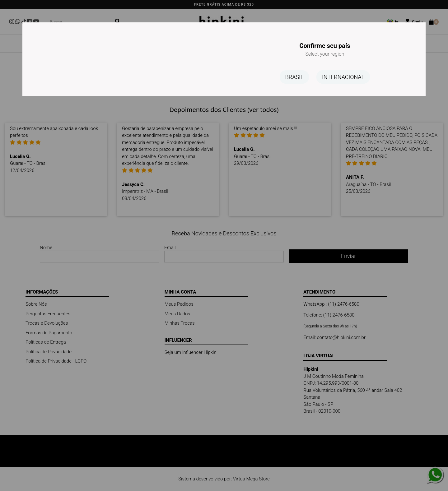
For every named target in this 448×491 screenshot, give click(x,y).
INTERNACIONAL (343, 77)
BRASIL (294, 77)
